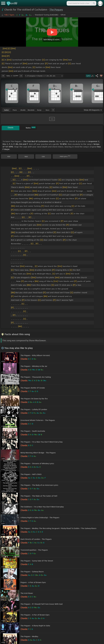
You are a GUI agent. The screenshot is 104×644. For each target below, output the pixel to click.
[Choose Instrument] (53, 110)
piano (15, 110)
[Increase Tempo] (21, 76)
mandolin (31, 110)
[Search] (94, 3)
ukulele (23, 110)
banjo (39, 110)
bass (48, 110)
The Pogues (56, 10)
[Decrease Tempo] (3, 76)
